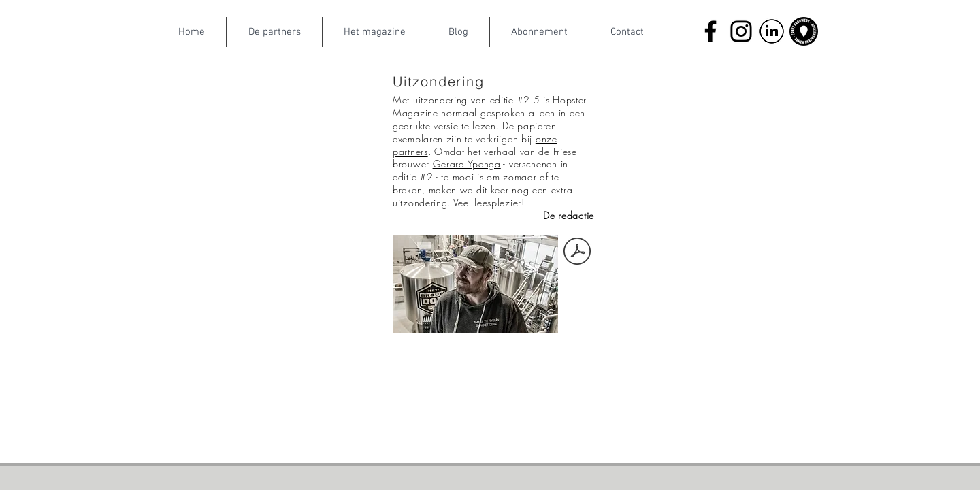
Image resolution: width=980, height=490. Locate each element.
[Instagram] (741, 31)
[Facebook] (710, 31)
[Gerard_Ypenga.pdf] (577, 253)
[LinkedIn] (772, 31)
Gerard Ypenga (467, 164)
